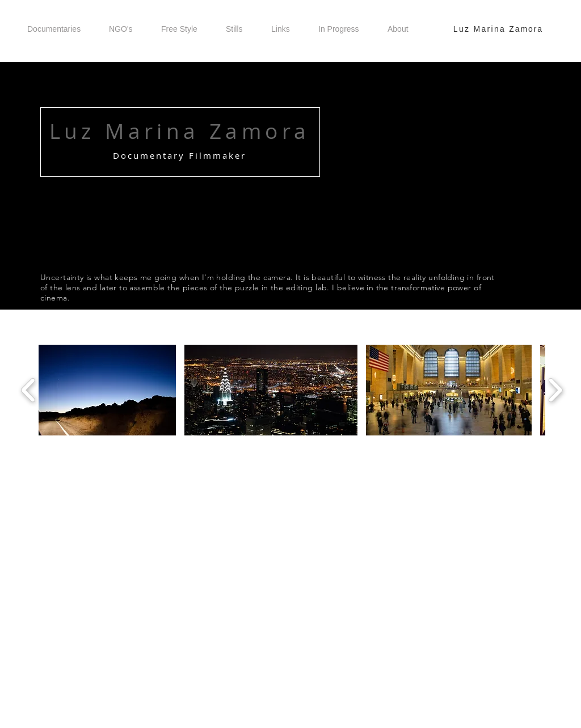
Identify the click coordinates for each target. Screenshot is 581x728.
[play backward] (29, 390)
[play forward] (555, 390)
